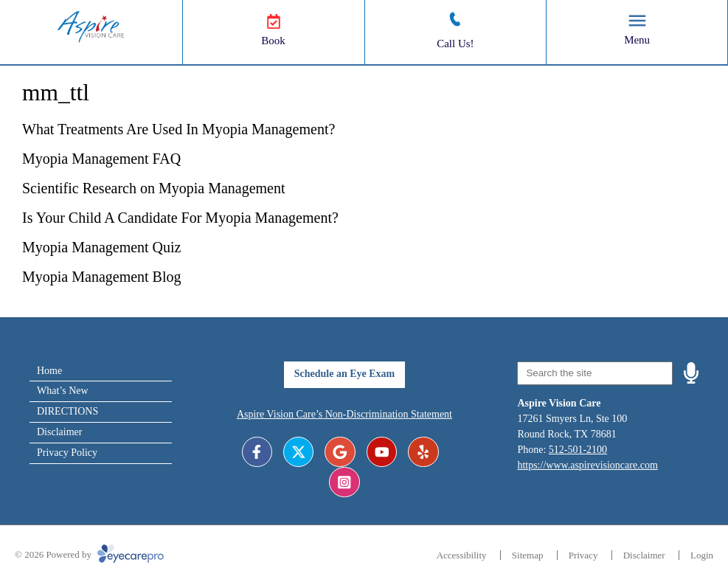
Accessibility (462, 555)
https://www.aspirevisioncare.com (587, 465)
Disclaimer (59, 432)
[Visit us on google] (340, 452)
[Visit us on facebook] (257, 452)
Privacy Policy (67, 453)
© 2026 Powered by (89, 554)
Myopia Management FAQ (101, 159)
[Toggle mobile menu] (637, 21)
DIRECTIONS (67, 411)
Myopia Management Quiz (102, 247)
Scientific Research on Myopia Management (154, 188)
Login (702, 555)
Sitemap (528, 555)
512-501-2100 (578, 450)
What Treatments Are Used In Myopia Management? (180, 129)
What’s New (63, 391)
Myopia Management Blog (102, 277)
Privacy (583, 555)
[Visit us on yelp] (423, 452)
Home (49, 371)
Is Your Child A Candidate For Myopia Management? (180, 218)
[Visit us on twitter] (298, 452)
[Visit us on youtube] (382, 452)
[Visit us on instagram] (344, 482)
